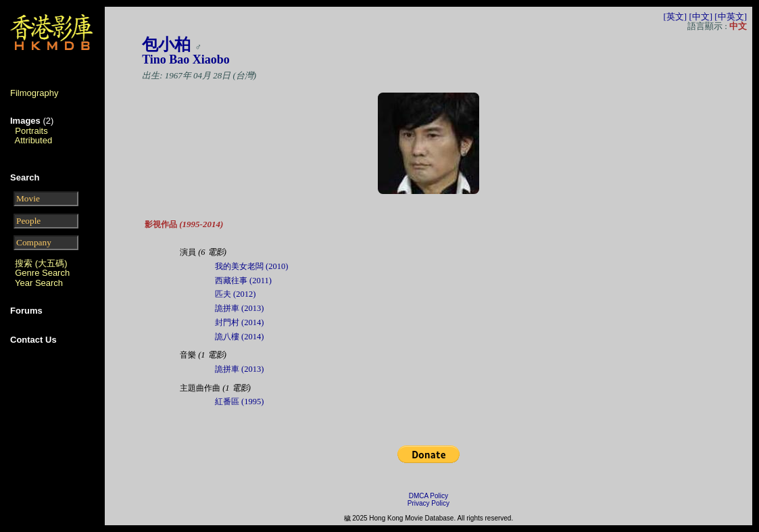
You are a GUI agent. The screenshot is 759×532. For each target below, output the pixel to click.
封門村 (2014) (239, 322)
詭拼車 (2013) (239, 308)
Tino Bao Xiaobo (186, 59)
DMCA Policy (429, 496)
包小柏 (166, 45)
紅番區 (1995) (239, 402)
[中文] (701, 17)
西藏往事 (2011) (243, 281)
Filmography (34, 93)
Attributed (34, 140)
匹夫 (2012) (235, 294)
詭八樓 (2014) (239, 337)
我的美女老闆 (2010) (251, 266)
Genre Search (42, 273)
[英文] (675, 17)
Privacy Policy (429, 503)
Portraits (31, 131)
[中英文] (731, 17)
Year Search (39, 283)
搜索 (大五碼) (41, 263)
